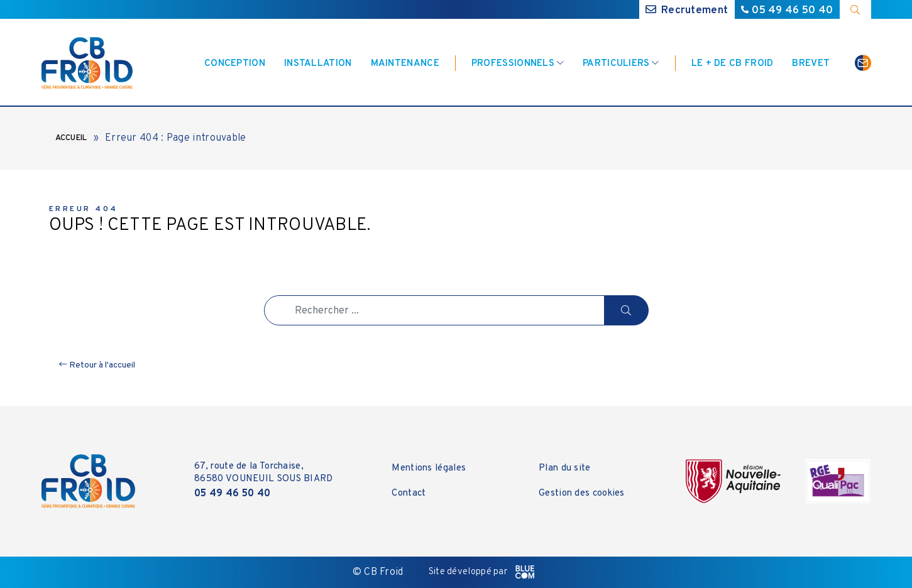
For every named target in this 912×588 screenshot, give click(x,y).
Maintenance (405, 64)
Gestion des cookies (582, 493)
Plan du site (565, 468)
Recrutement (687, 11)
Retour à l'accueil (97, 365)
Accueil (71, 138)
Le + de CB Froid (733, 64)
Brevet (811, 64)
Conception (235, 64)
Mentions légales (429, 468)
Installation (318, 64)
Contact (409, 493)
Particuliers (616, 64)
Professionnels (513, 64)
